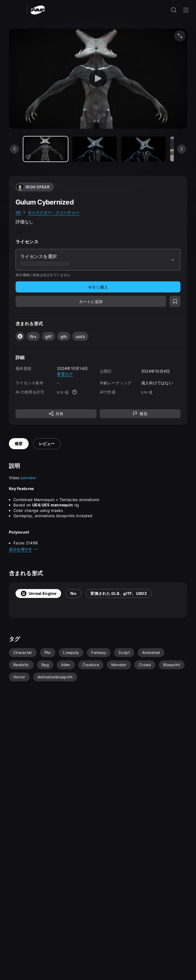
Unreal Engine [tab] (38, 593)
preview (28, 478)
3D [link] (18, 212)
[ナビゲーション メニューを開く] (186, 10)
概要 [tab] (19, 444)
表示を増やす (23, 549)
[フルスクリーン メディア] (180, 36)
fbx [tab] (74, 593)
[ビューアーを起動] (98, 79)
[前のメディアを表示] (14, 149)
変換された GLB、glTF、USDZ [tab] (118, 593)
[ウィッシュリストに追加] (175, 301)
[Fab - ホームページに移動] (38, 10)
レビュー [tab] (47, 444)
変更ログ (65, 374)
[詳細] (75, 392)
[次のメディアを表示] (182, 149)
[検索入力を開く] (174, 10)
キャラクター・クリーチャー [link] (54, 212)
